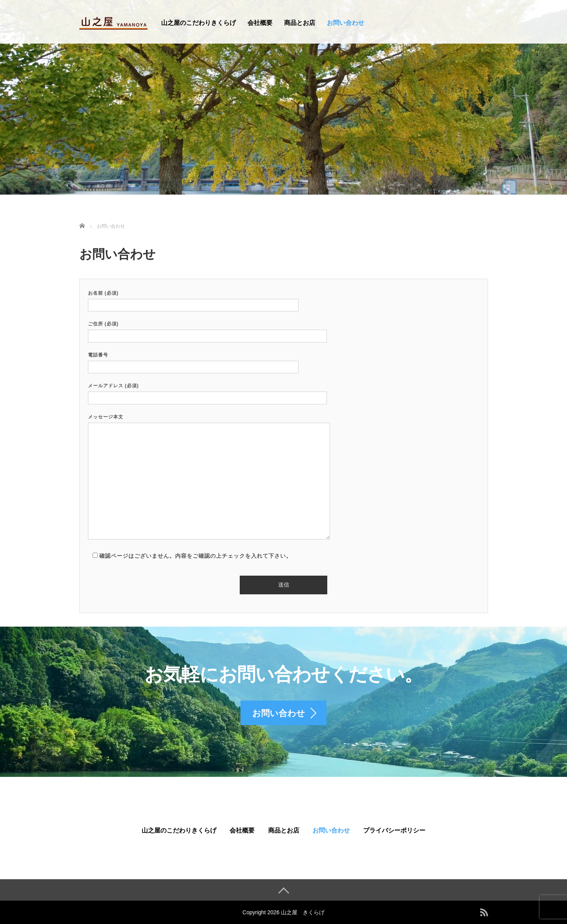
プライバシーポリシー (394, 830)
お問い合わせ (346, 23)
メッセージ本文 (209, 477)
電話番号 (193, 361)
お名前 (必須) (193, 299)
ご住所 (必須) (207, 330)
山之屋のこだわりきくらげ (198, 23)
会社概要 (260, 23)
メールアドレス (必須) (207, 392)
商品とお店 (300, 23)
